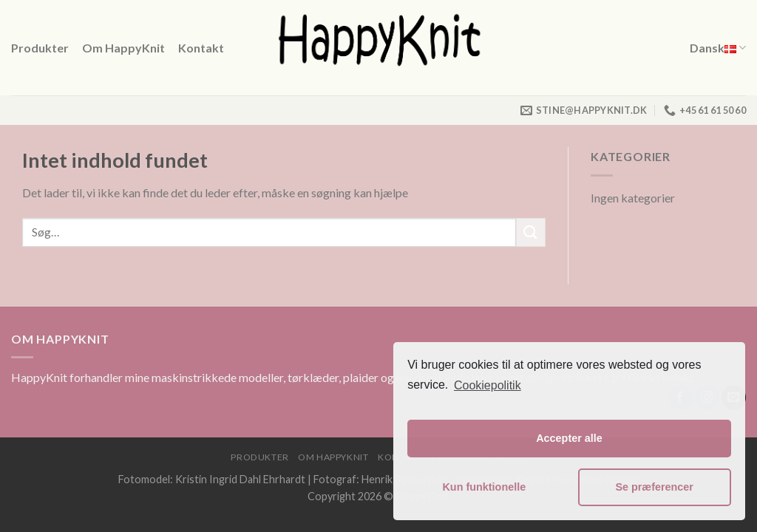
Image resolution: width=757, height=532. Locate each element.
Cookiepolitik (488, 385)
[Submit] (531, 232)
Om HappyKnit (123, 48)
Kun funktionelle (484, 487)
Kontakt (201, 48)
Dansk (718, 48)
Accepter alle (569, 438)
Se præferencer (654, 487)
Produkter (40, 48)
